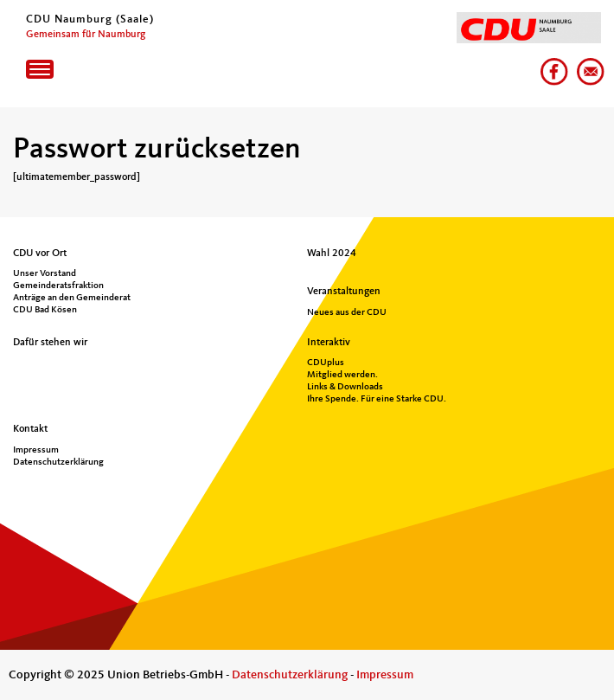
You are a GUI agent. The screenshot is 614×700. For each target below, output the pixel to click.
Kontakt (30, 429)
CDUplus (326, 363)
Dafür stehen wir (50, 343)
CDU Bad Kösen (45, 310)
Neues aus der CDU (347, 313)
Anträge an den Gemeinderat (72, 298)
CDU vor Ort (40, 254)
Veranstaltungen (344, 292)
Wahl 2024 (332, 254)
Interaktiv (329, 343)
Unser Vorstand (45, 274)
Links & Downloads (345, 387)
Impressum (36, 450)
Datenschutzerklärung (58, 462)
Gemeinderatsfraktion (58, 286)
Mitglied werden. (342, 375)
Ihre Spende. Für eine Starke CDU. (377, 399)
